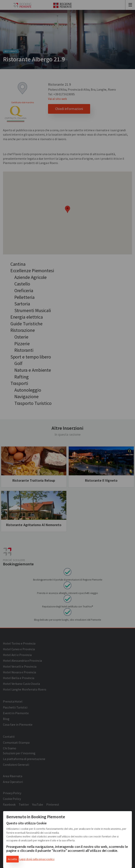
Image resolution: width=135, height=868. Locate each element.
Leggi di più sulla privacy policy (37, 859)
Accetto (12, 859)
